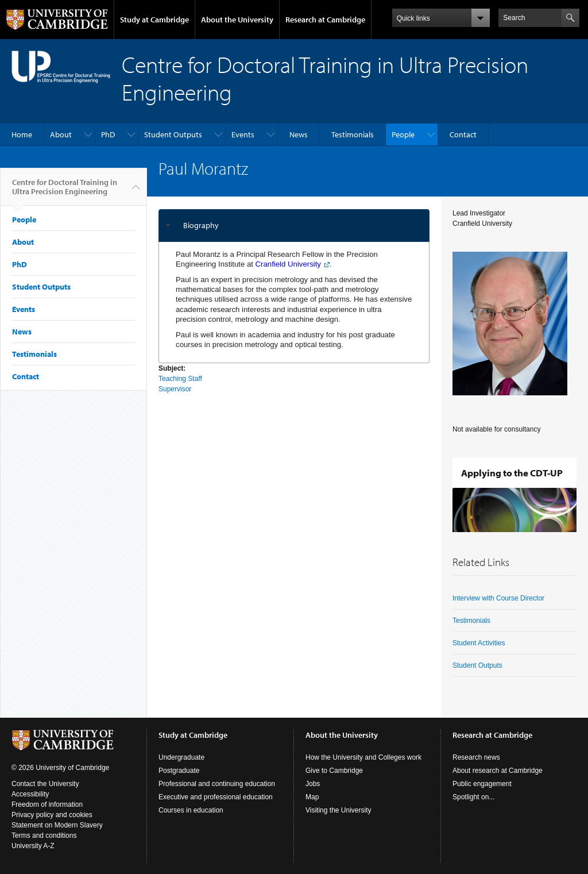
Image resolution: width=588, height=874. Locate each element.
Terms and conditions (44, 836)
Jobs (313, 784)
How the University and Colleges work (363, 757)
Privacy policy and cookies (52, 815)
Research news (476, 757)
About (61, 134)
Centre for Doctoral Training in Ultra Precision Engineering (65, 191)
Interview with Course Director (498, 598)
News (299, 134)
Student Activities (479, 643)
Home (22, 134)
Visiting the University (339, 810)
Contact (463, 134)
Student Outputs (173, 134)
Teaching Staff (180, 379)
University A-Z (33, 846)
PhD (108, 134)
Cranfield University (288, 264)
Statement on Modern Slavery (57, 825)
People (403, 134)
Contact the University (45, 784)
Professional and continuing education (217, 784)
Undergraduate (181, 757)
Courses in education (191, 810)
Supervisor (175, 389)
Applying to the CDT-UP (512, 473)
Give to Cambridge (334, 771)
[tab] (294, 226)
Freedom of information (47, 804)
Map (312, 797)
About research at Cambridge (498, 771)
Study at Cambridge (154, 20)
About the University (237, 20)
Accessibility (30, 794)
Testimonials (353, 134)
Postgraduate (179, 771)
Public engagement (482, 784)
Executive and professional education (216, 797)
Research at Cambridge (325, 20)
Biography (201, 225)
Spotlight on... (473, 797)
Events (243, 134)
